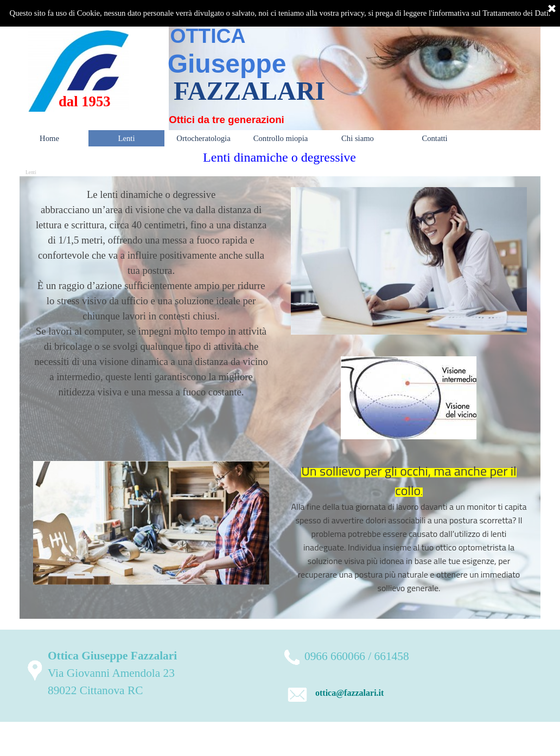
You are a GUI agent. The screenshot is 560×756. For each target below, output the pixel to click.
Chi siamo (358, 138)
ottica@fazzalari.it (349, 693)
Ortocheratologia (203, 138)
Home (49, 138)
